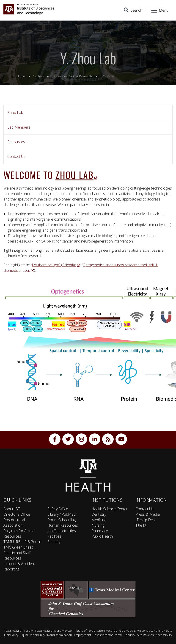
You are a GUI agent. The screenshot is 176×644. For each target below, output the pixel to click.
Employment (82, 635)
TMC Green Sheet (18, 547)
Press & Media (148, 514)
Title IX (141, 525)
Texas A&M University (18, 631)
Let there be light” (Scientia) (56, 265)
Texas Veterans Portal (107, 635)
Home (21, 76)
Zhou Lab (15, 113)
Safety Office (58, 509)
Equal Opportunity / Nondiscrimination (46, 635)
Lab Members (19, 127)
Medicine (99, 520)
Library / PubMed (62, 514)
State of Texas (86, 631)
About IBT (12, 509)
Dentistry (99, 514)
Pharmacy (100, 531)
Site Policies (145, 635)
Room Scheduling (62, 520)
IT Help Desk (146, 520)
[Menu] (159, 10)
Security (54, 542)
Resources (16, 142)
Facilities (54, 536)
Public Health (102, 536)
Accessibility (164, 635)
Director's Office (17, 514)
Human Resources (63, 525)
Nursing (98, 525)
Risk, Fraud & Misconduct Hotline (141, 631)
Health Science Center (110, 509)
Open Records (107, 631)
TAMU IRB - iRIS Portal (22, 542)
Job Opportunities (62, 531)
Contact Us (16, 156)
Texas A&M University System (55, 631)
